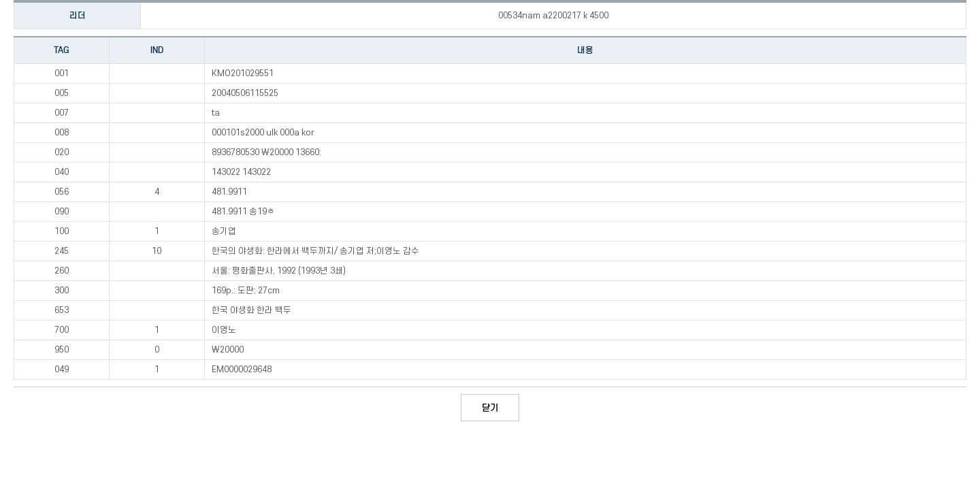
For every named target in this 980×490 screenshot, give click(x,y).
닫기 (490, 408)
